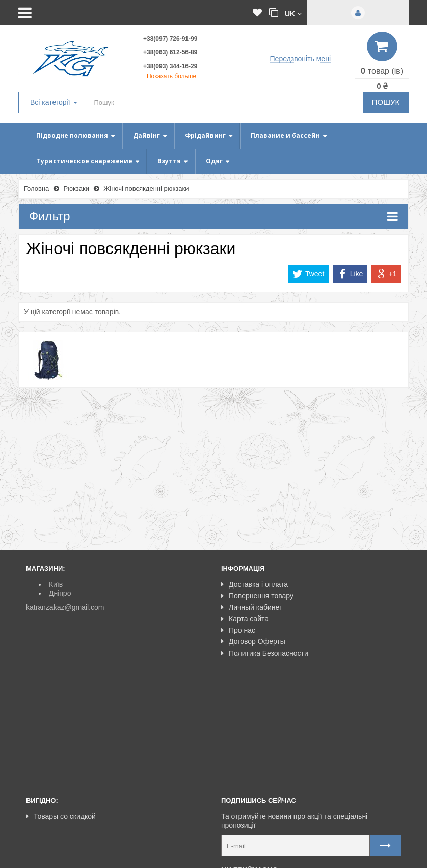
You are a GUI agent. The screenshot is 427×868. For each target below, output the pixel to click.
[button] (293, 13)
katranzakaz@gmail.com (65, 607)
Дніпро (60, 593)
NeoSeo (388, 856)
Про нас (238, 630)
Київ (56, 584)
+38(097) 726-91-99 (170, 39)
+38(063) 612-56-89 (170, 52)
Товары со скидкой (61, 709)
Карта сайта (245, 619)
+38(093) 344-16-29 (170, 66)
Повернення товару (257, 596)
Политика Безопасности (265, 653)
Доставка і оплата (255, 584)
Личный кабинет (252, 607)
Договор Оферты (253, 641)
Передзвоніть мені (300, 59)
